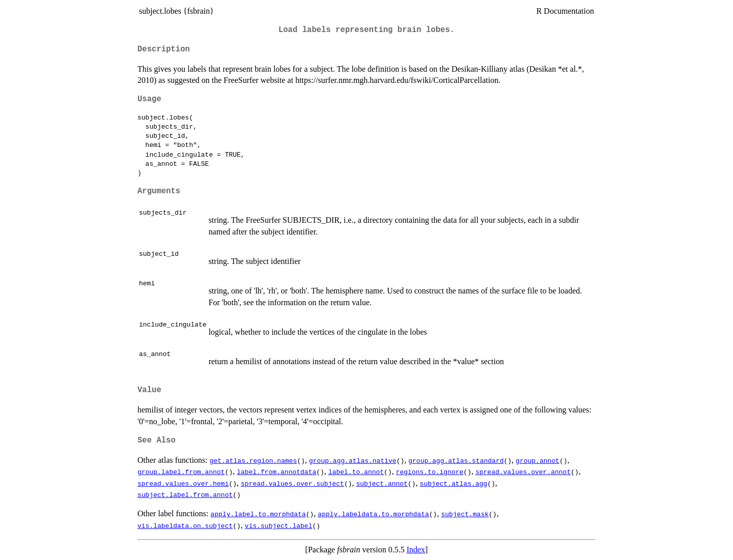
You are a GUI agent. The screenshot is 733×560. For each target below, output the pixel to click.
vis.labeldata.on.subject (185, 525)
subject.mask (465, 514)
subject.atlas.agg (453, 483)
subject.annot (382, 483)
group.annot (538, 460)
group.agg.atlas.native (353, 460)
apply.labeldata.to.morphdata (373, 514)
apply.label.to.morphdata (258, 514)
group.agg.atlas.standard (456, 460)
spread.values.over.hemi (183, 483)
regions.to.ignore (430, 471)
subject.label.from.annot (185, 494)
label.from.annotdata (276, 471)
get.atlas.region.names (253, 460)
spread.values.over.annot (523, 471)
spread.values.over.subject (292, 483)
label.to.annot (356, 471)
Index (416, 550)
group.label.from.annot (181, 471)
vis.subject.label (279, 525)
